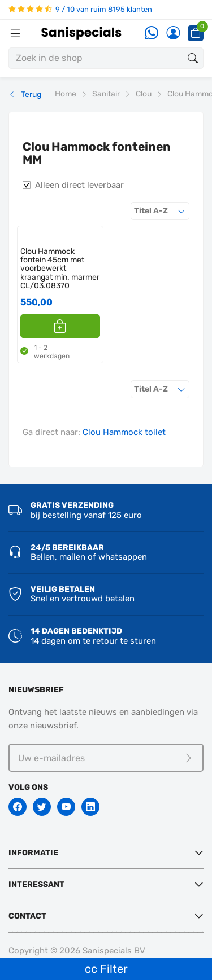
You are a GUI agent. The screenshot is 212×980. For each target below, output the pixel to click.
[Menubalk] (15, 33)
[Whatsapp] (152, 34)
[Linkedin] (90, 807)
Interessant (36, 884)
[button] (60, 326)
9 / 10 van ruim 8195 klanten (80, 9)
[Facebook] (18, 807)
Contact (27, 916)
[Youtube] (66, 807)
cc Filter (106, 969)
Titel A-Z (162, 211)
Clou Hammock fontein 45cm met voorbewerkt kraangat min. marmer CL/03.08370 (60, 269)
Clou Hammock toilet (124, 432)
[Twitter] (42, 807)
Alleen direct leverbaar (79, 185)
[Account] (173, 34)
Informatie (33, 853)
